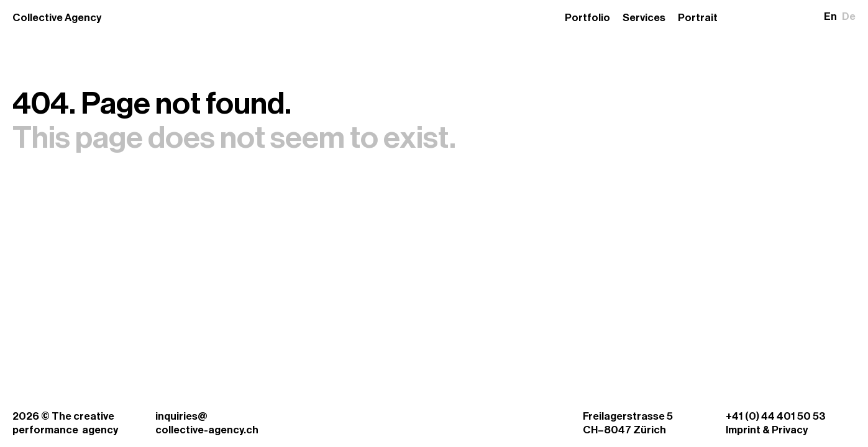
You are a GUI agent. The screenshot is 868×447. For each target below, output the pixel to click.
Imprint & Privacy (767, 430)
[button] (840, 17)
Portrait (698, 18)
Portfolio (587, 18)
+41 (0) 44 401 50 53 (776, 416)
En (830, 16)
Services (644, 18)
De (849, 16)
